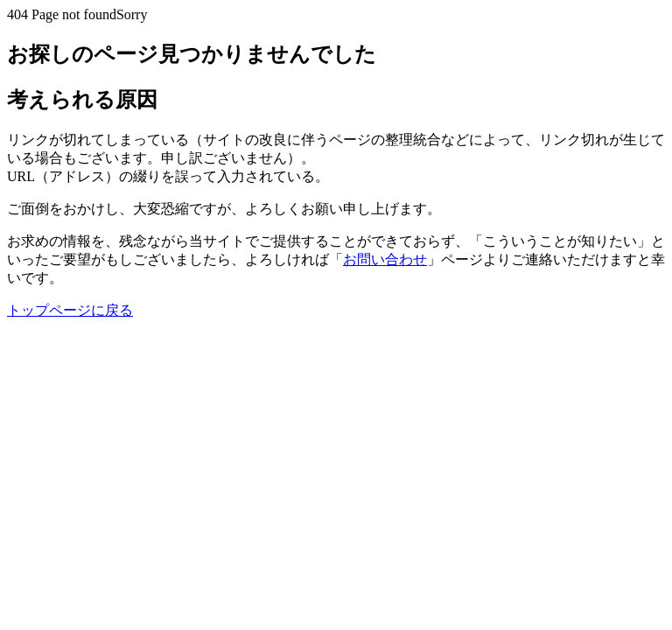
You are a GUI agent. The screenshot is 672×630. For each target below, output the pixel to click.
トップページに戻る (70, 310)
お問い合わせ (385, 259)
